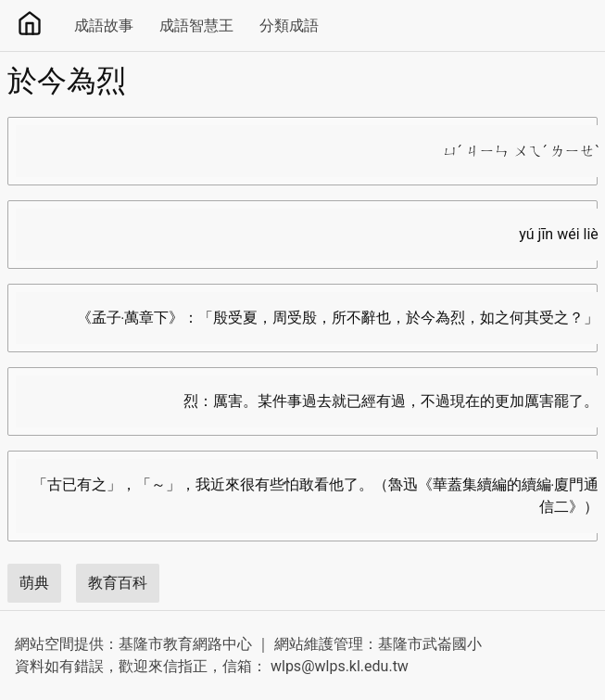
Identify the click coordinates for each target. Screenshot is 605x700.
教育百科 (118, 583)
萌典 (34, 583)
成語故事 (104, 25)
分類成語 (289, 25)
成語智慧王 (196, 25)
